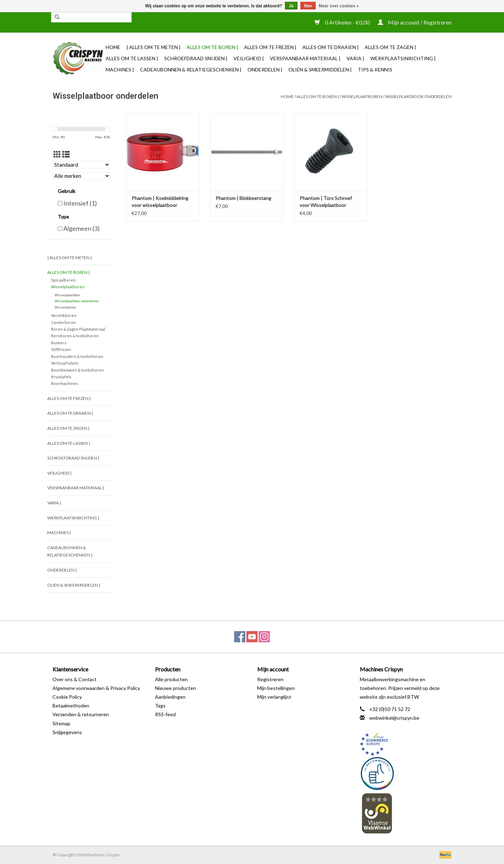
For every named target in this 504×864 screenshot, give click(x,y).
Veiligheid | (249, 58)
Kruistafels (61, 377)
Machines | (120, 70)
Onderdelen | (265, 70)
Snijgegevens (67, 732)
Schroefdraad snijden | (196, 58)
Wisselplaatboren (362, 96)
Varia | (355, 58)
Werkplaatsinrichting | (403, 58)
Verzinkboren (64, 315)
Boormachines (65, 383)
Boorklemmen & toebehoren (78, 370)
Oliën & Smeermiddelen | (320, 70)
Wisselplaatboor (67, 295)
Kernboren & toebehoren (75, 336)
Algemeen (82, 228)
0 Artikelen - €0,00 (343, 22)
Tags (160, 706)
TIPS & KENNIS (375, 70)
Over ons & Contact (75, 679)
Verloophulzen (65, 363)
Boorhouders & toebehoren (77, 356)
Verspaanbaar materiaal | (305, 58)
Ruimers (59, 343)
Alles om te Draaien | (331, 47)
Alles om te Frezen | (270, 47)
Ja (291, 6)
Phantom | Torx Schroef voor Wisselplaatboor (326, 202)
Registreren (270, 679)
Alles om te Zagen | (390, 47)
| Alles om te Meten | (153, 47)
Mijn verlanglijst (274, 697)
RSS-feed (165, 714)
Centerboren (64, 322)
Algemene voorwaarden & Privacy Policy (96, 688)
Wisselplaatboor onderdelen (418, 96)
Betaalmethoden (71, 706)
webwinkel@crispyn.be (394, 718)
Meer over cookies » (339, 6)
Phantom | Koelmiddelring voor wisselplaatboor (160, 202)
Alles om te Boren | (212, 47)
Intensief (80, 203)
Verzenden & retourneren (81, 714)
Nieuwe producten (176, 688)
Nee (308, 6)
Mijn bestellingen (276, 688)
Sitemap (61, 723)
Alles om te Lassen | (132, 58)
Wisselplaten (65, 307)
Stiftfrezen (61, 349)
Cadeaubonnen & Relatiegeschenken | (191, 70)
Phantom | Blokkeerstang (243, 198)
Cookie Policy (67, 697)
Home (113, 47)
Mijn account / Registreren (415, 22)
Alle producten (171, 679)
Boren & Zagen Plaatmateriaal (78, 329)
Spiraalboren (63, 280)
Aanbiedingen (170, 697)
